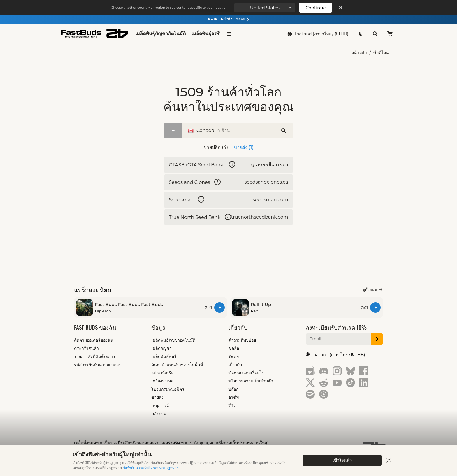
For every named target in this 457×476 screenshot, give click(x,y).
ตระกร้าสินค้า (86, 349)
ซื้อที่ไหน (381, 52)
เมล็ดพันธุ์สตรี (206, 34)
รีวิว (232, 407)
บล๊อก (233, 390)
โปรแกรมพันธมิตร (168, 390)
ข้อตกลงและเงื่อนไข (247, 374)
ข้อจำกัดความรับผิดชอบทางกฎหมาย (151, 468)
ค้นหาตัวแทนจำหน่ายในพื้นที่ (177, 366)
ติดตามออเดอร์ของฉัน (94, 341)
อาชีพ (234, 398)
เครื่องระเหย (162, 382)
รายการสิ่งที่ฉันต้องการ (95, 358)
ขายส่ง (157, 398)
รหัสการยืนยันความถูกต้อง (97, 366)
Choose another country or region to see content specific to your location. (169, 8)
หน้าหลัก (359, 52)
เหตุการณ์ (160, 407)
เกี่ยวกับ (238, 328)
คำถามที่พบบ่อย (242, 341)
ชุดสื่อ (234, 349)
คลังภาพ (159, 415)
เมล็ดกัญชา (161, 349)
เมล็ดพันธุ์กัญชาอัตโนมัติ (160, 34)
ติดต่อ (234, 358)
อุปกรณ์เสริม (162, 374)
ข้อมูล (158, 328)
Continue (315, 8)
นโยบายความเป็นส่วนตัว (251, 382)
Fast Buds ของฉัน (95, 328)
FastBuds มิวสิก (229, 19)
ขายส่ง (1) (244, 147)
